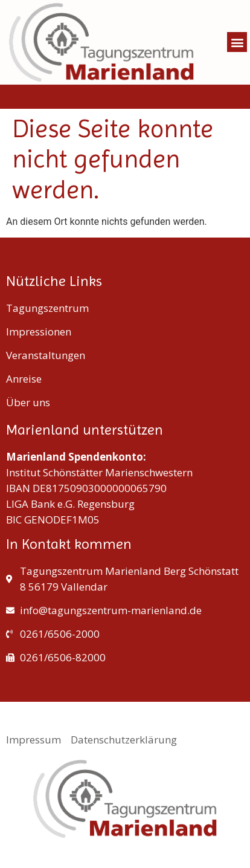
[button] (237, 42)
